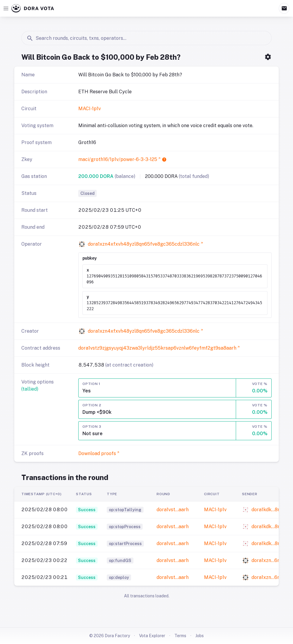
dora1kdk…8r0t (268, 510)
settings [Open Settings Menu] (268, 57)
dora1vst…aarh (173, 510)
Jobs (200, 636)
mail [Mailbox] (284, 8)
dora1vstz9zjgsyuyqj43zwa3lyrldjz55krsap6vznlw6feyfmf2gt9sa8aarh (157, 348)
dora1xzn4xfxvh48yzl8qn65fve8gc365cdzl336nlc (144, 244)
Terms (180, 636)
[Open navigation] (6, 8)
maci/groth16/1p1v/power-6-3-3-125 (118, 159)
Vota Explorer (152, 636)
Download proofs (97, 453)
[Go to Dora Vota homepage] (33, 8)
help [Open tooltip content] (164, 160)
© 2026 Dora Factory (110, 636)
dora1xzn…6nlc (268, 560)
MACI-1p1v (90, 109)
